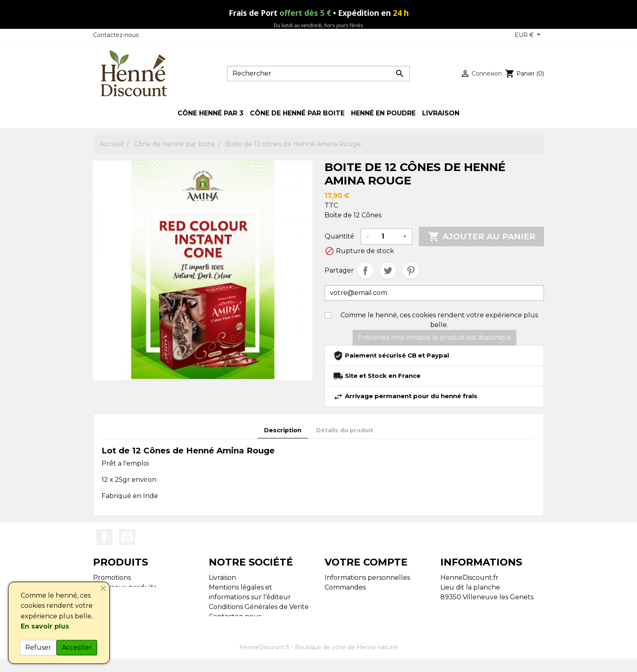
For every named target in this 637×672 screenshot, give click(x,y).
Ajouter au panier (482, 236)
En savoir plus (45, 626)
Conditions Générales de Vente (259, 607)
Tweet (388, 271)
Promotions (112, 578)
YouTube (127, 537)
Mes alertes (343, 617)
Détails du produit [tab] (345, 430)
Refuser (38, 647)
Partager (365, 271)
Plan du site (228, 626)
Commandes (345, 587)
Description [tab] (283, 430)
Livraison (222, 578)
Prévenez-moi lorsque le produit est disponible (434, 337)
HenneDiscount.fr (264, 662)
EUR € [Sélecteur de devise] (525, 35)
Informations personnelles (367, 578)
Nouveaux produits (125, 587)
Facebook (104, 537)
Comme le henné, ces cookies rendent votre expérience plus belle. (439, 320)
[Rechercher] (318, 74)
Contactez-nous (116, 35)
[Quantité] (386, 236)
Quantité (339, 236)
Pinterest (411, 271)
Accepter (77, 647)
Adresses (339, 607)
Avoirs (334, 597)
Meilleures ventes (122, 597)
